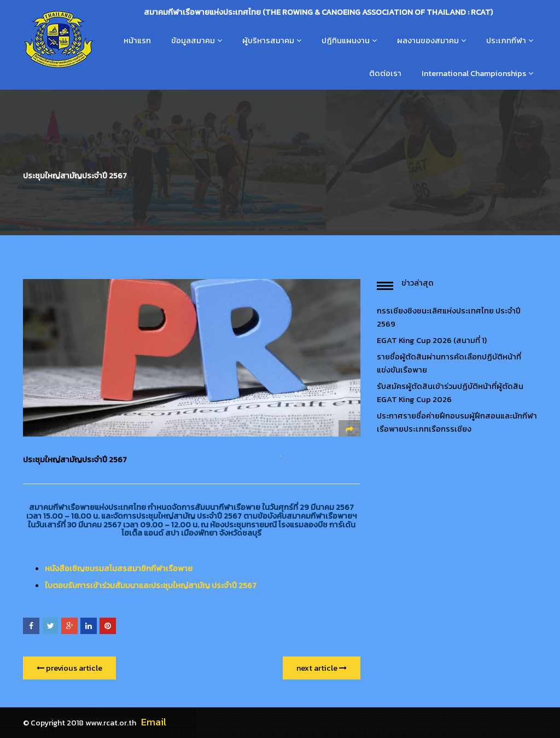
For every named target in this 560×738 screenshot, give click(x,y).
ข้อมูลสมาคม (193, 40)
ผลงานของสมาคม (428, 40)
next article (322, 668)
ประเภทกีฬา (506, 40)
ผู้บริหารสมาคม (268, 40)
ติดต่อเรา (385, 73)
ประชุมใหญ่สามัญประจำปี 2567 (75, 460)
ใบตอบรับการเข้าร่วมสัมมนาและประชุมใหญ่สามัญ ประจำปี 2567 (151, 585)
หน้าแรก (137, 40)
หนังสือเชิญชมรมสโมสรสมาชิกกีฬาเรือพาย (119, 568)
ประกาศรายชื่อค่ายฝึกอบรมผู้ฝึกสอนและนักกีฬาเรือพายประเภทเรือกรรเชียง (457, 422)
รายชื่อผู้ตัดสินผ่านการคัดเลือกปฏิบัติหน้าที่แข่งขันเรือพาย (449, 363)
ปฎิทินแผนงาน (346, 40)
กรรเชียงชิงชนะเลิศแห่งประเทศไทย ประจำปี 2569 (449, 317)
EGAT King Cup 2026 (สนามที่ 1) (432, 340)
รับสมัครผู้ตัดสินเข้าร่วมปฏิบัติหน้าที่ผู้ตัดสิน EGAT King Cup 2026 (450, 393)
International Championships (474, 73)
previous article (69, 668)
